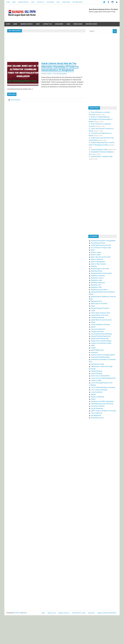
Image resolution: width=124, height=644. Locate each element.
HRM (93, 345)
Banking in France (97, 278)
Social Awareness (97, 408)
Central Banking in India (99, 150)
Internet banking (97, 371)
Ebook (93, 322)
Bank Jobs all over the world (101, 257)
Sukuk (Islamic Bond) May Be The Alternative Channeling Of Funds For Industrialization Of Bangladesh (60, 67)
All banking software (98, 243)
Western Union (77, 2)
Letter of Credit (96, 380)
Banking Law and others (99, 290)
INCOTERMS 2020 (97, 350)
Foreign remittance (97, 332)
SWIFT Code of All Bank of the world (103, 411)
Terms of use (52, 613)
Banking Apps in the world (100, 269)
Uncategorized (96, 415)
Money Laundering (97, 397)
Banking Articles (97, 271)
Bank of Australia (97, 259)
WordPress (17, 613)
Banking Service (23, 2)
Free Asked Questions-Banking (101, 334)
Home (8, 2)
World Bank (66, 2)
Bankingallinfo (63, 74)
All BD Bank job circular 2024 (101, 245)
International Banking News (100, 357)
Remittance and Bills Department (102, 401)
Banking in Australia (98, 276)
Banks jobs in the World (99, 304)
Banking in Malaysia (98, 283)
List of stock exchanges (99, 390)
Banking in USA (96, 287)
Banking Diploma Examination (101, 273)
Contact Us (40, 2)
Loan (58, 2)
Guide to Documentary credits (101, 343)
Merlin (25, 613)
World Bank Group (97, 418)
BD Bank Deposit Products (100, 308)
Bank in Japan (96, 252)
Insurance (94, 352)
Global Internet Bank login (100, 339)
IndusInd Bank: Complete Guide (102, 157)
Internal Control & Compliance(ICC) (103, 355)
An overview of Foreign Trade (101, 248)
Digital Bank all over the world (101, 320)
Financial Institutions (98, 329)
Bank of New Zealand (98, 264)
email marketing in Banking (100, 325)
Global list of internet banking (101, 341)
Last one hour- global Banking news (103, 378)
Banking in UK (96, 285)
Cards (93, 311)
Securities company (98, 406)
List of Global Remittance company (103, 387)
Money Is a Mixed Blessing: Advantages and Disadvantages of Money (101, 119)
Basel (93, 306)
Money (93, 394)
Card (33, 2)
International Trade (98, 364)
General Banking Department (101, 336)
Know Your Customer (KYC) (100, 376)
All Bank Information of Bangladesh (103, 241)
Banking (94, 266)
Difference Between (98, 318)
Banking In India (97, 280)
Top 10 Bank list (97, 413)
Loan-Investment (97, 392)
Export (93, 327)
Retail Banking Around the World (102, 404)
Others (93, 399)
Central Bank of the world (100, 315)
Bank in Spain (96, 255)
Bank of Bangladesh (98, 262)
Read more (12, 94)
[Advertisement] (46, 48)
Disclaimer (50, 2)
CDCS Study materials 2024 (101, 313)
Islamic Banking (15, 100)
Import (93, 348)
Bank (14, 2)
